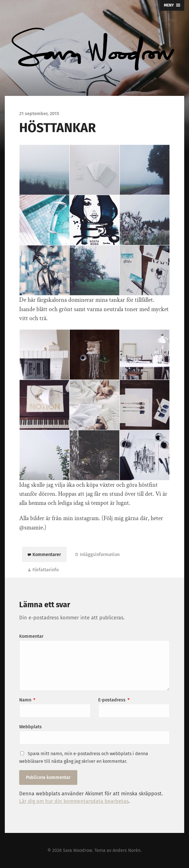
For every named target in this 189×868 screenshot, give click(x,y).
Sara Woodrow (78, 850)
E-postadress (114, 700)
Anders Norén (127, 850)
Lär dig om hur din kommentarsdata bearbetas (74, 801)
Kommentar (31, 636)
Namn (27, 700)
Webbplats (30, 727)
